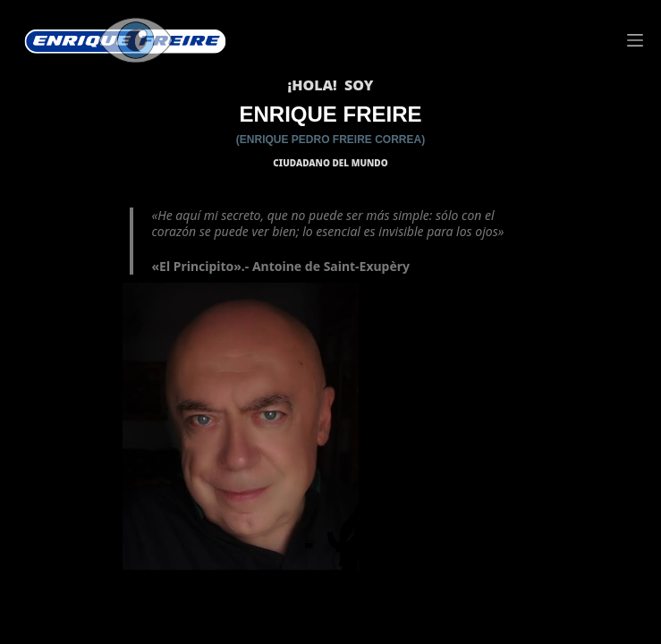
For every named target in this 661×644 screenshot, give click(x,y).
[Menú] (635, 40)
